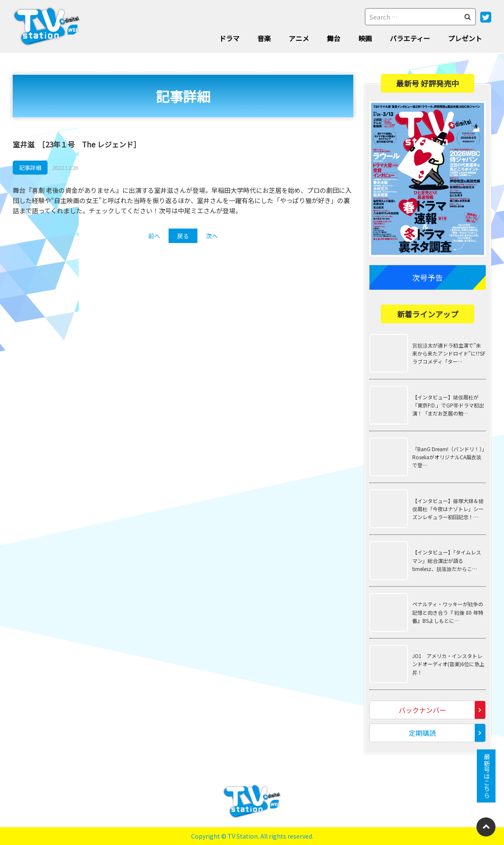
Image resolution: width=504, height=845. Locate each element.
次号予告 (428, 277)
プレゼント (465, 38)
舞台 (334, 38)
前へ (154, 236)
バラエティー (410, 38)
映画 (365, 38)
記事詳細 (30, 168)
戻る (183, 236)
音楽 (264, 38)
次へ (212, 236)
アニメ (299, 38)
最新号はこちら (486, 776)
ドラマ (229, 38)
